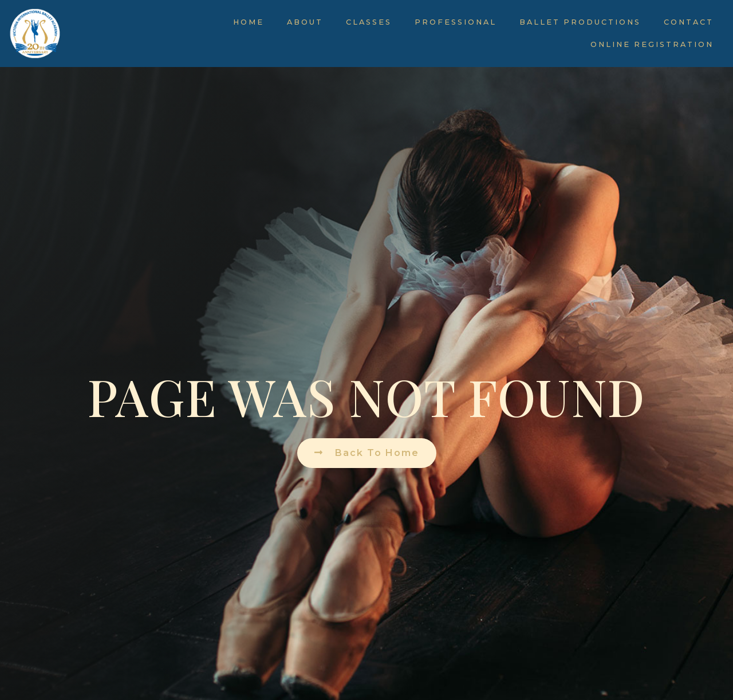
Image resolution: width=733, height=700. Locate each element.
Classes (369, 22)
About (305, 22)
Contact (689, 22)
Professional (456, 22)
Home (249, 22)
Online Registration (652, 44)
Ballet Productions (580, 22)
